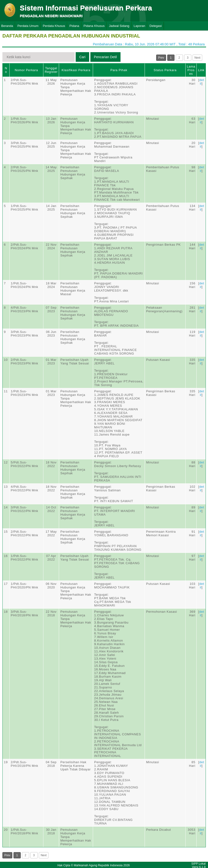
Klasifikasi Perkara (76, 70)
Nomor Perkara (26, 70)
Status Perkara (165, 70)
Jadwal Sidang (119, 26)
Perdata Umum (28, 26)
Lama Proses (191, 70)
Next (198, 58)
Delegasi (156, 26)
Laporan (140, 26)
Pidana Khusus (94, 26)
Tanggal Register (51, 70)
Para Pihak (119, 70)
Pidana (74, 26)
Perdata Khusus (54, 26)
